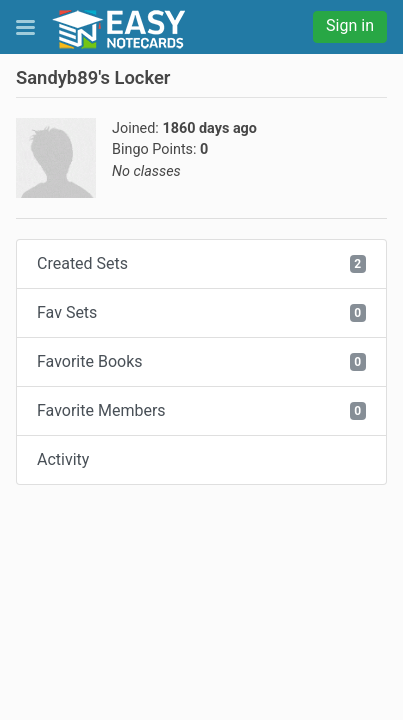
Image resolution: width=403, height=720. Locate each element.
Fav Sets (201, 312)
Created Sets (201, 263)
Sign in (350, 25)
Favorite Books (201, 361)
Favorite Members (201, 410)
